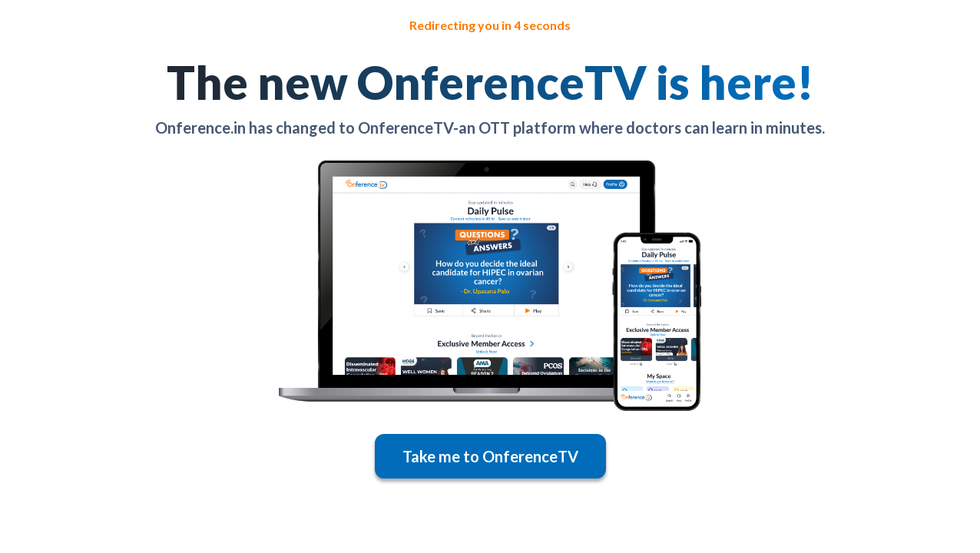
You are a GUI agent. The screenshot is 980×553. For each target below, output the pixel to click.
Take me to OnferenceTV (490, 456)
